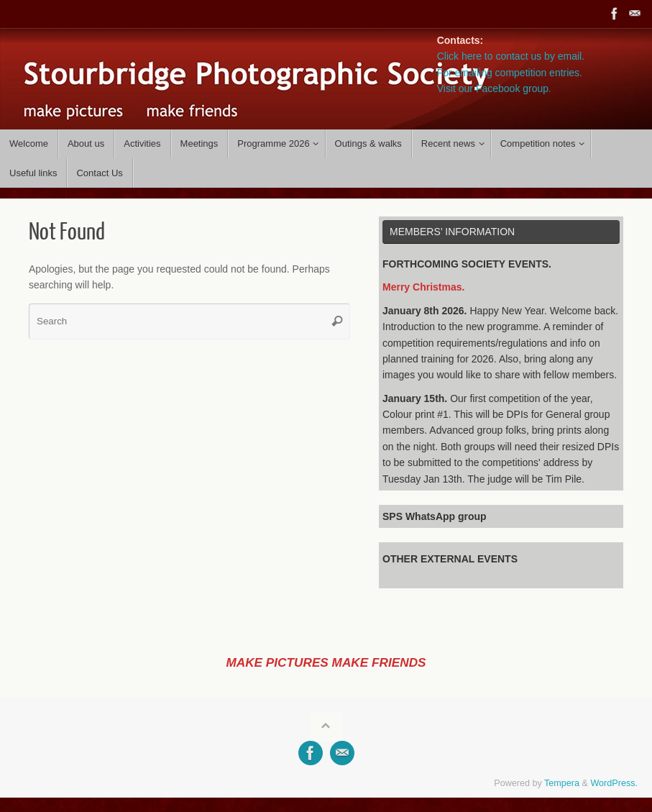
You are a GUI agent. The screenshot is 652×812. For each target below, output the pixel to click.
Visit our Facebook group (493, 88)
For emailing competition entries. (510, 73)
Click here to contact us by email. (511, 56)
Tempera (562, 783)
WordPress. (614, 783)
